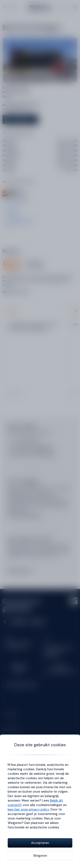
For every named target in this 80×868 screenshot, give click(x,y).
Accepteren (40, 843)
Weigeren (40, 856)
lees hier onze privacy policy (28, 809)
